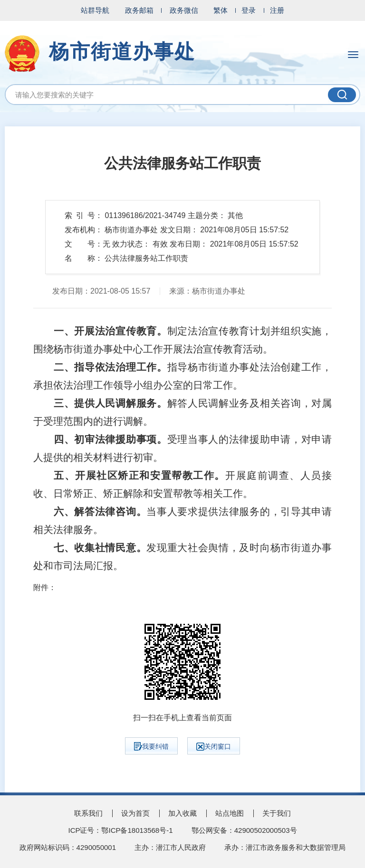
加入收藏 (182, 813)
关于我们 (277, 813)
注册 (277, 10)
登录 (249, 10)
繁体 (221, 10)
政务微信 (184, 10)
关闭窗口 (214, 747)
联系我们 (88, 813)
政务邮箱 (139, 10)
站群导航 (95, 10)
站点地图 (230, 813)
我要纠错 (151, 746)
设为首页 (135, 813)
